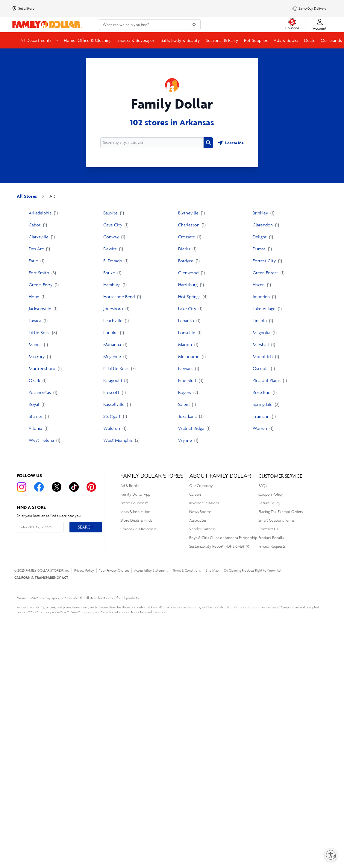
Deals (309, 40)
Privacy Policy (84, 570)
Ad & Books (130, 486)
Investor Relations (204, 503)
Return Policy (269, 503)
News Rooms (200, 512)
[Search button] (208, 143)
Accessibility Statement (151, 570)
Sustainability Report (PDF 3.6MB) (216, 546)
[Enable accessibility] (331, 855)
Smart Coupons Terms (276, 520)
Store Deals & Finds (136, 520)
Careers (195, 494)
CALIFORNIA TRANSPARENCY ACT (41, 577)
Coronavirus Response (139, 529)
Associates (198, 520)
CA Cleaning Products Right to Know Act (253, 570)
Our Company (201, 486)
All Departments (37, 40)
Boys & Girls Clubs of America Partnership (223, 538)
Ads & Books (286, 40)
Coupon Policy (271, 494)
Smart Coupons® (134, 503)
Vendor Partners (202, 529)
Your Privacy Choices (114, 570)
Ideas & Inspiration (135, 512)
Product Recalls (271, 538)
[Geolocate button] (231, 143)
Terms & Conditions (187, 570)
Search (86, 527)
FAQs (263, 486)
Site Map (212, 570)
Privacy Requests (272, 546)
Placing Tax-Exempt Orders (281, 512)
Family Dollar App (135, 494)
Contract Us (268, 529)
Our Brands (331, 40)
